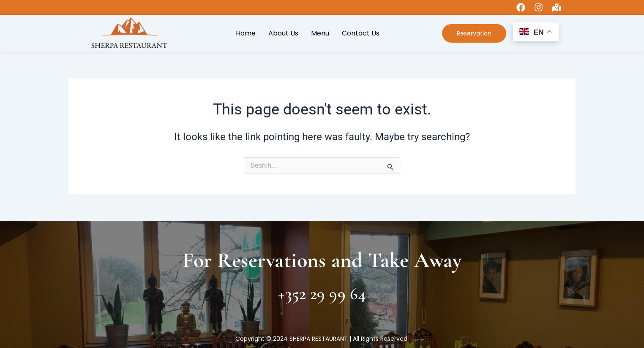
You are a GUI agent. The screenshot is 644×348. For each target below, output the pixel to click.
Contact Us (361, 33)
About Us (283, 33)
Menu (320, 33)
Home (246, 33)
